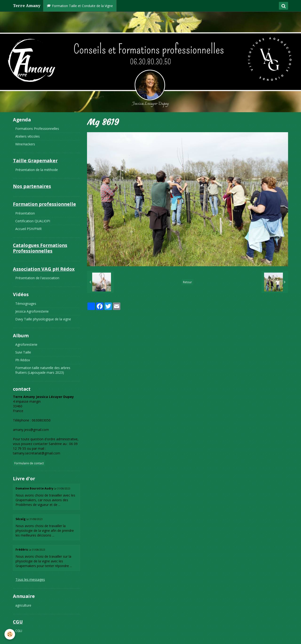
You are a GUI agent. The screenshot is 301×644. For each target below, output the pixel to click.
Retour (187, 282)
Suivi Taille (23, 352)
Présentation (25, 213)
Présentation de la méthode (37, 170)
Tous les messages (30, 579)
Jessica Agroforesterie (32, 311)
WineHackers (25, 144)
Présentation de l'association (37, 278)
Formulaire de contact (29, 463)
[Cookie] (10, 634)
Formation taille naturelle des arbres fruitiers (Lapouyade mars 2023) (43, 370)
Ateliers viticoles (28, 136)
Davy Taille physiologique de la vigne (43, 319)
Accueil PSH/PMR (28, 229)
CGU (19, 631)
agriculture (23, 605)
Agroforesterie (26, 344)
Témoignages (26, 304)
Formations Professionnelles (37, 129)
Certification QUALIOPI (33, 221)
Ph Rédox (23, 360)
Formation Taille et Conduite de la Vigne (80, 6)
